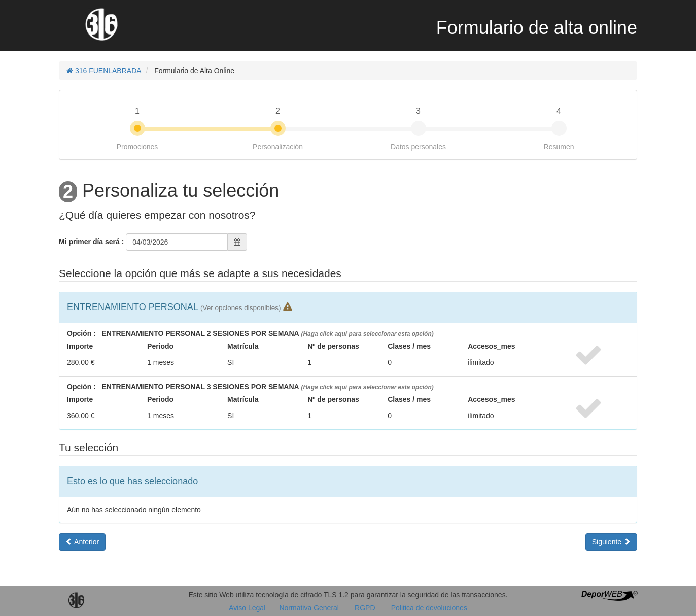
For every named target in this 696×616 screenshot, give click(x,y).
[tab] (348, 307)
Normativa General (309, 608)
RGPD (365, 608)
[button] (240, 307)
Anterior (82, 542)
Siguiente (611, 542)
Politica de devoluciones (429, 608)
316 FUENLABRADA (104, 71)
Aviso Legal (248, 608)
